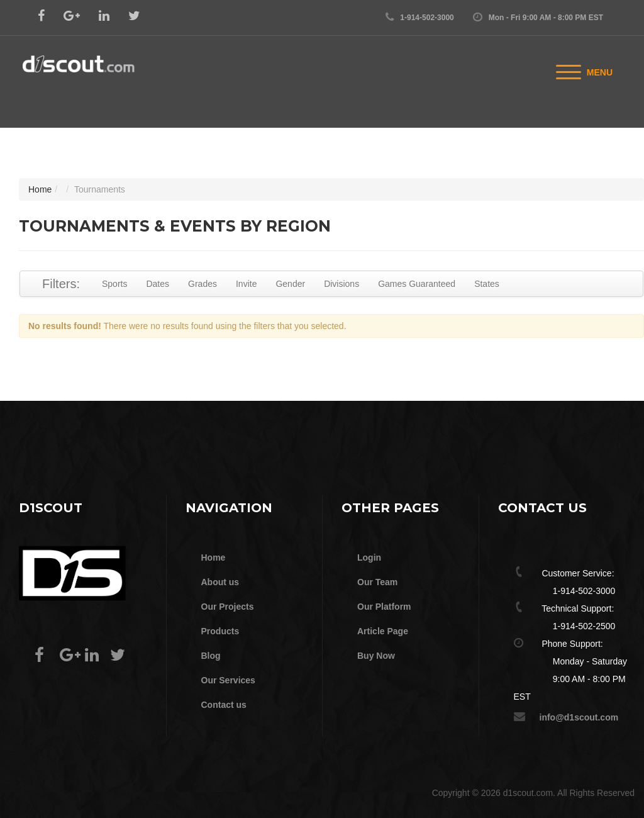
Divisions (341, 284)
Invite (246, 284)
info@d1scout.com (579, 717)
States (487, 284)
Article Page (383, 631)
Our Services (228, 680)
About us (220, 582)
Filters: (61, 284)
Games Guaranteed (417, 284)
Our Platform (384, 607)
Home (40, 189)
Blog (211, 656)
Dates (158, 284)
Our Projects (228, 607)
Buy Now (376, 656)
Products (220, 631)
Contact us (224, 705)
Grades (203, 284)
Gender (290, 284)
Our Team (377, 582)
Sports (114, 284)
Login (369, 557)
